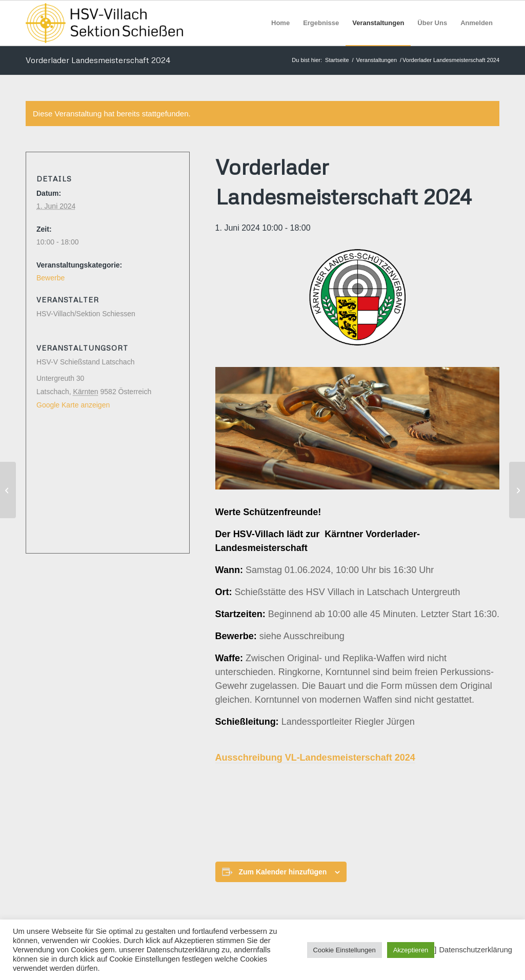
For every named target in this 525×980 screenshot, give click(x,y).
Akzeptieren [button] (411, 950)
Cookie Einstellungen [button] (345, 950)
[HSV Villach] (104, 23)
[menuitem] (280, 23)
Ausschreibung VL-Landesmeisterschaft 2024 (315, 758)
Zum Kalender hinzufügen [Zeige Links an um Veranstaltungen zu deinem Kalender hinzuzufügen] (283, 872)
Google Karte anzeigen (73, 405)
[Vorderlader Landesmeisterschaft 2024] (8, 490)
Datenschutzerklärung (476, 950)
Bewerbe (51, 278)
